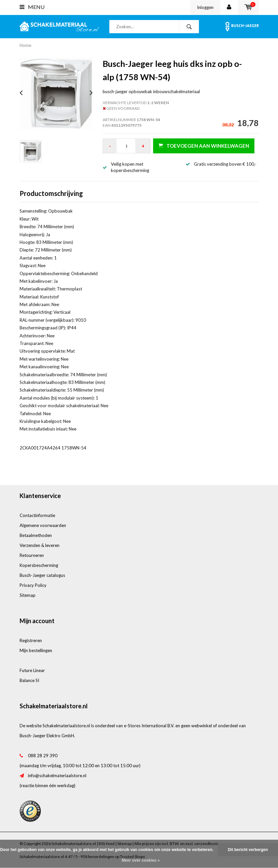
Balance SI (29, 680)
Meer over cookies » (141, 860)
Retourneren (32, 555)
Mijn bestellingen (36, 650)
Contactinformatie (37, 515)
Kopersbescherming (39, 565)
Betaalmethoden (36, 535)
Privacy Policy (33, 585)
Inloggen (205, 7)
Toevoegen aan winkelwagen (204, 146)
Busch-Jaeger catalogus (42, 575)
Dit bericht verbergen (248, 850)
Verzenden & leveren (40, 545)
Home (25, 45)
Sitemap (28, 595)
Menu (32, 7)
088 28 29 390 (43, 756)
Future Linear (32, 670)
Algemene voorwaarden (43, 525)
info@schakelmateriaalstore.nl (57, 776)
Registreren (31, 640)
